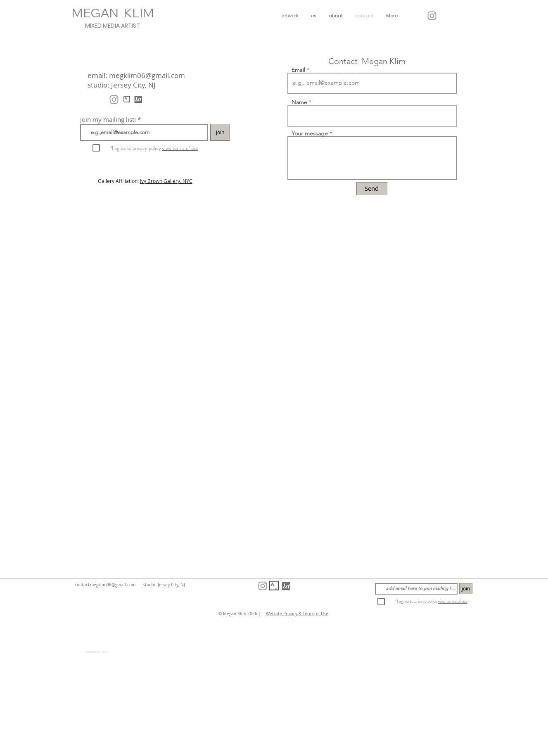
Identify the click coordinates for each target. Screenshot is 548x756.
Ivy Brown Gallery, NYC (166, 181)
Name (299, 102)
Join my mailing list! (108, 120)
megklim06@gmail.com (147, 75)
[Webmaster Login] (97, 652)
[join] (220, 132)
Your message (310, 133)
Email (298, 70)
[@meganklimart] (432, 16)
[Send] (372, 189)
